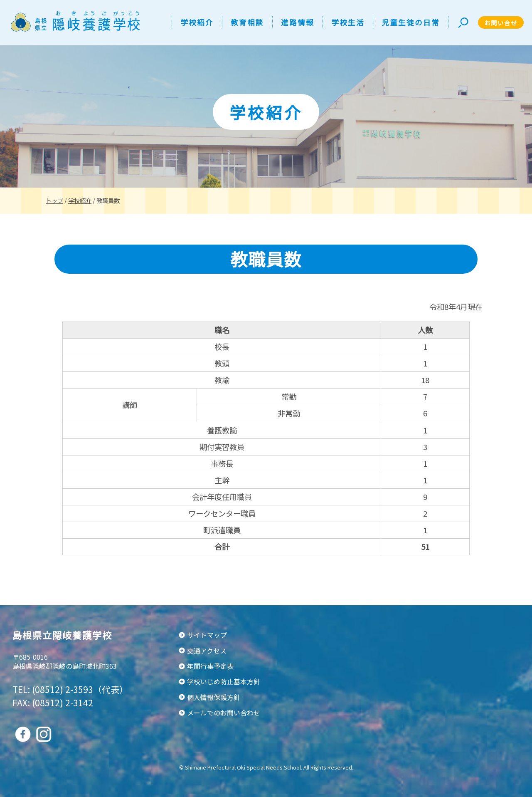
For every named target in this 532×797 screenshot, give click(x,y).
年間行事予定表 (210, 666)
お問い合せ (501, 23)
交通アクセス (207, 651)
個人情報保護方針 (214, 697)
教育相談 (247, 22)
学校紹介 (197, 22)
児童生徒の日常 (411, 22)
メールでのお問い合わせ (224, 713)
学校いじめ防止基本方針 (224, 681)
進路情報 (298, 22)
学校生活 (348, 22)
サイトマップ (207, 635)
